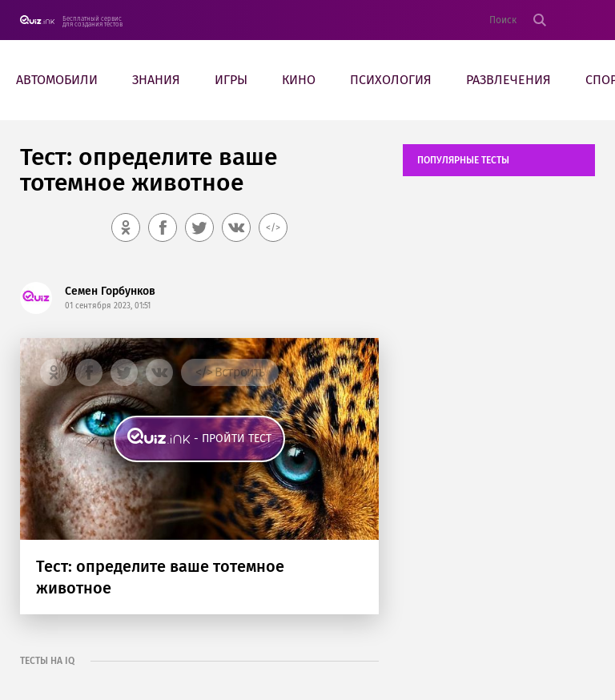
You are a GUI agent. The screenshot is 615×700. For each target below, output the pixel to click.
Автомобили (57, 80)
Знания (156, 80)
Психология (391, 80)
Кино (299, 80)
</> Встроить (230, 372)
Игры (231, 80)
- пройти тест (233, 439)
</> (273, 227)
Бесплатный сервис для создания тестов (92, 21)
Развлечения (508, 80)
